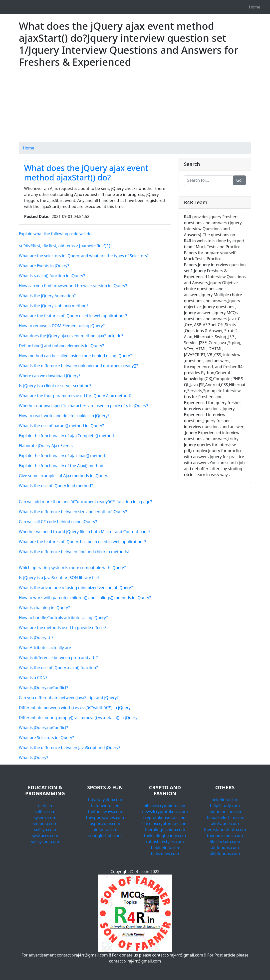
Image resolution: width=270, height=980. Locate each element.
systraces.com (45, 836)
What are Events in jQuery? (44, 266)
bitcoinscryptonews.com (165, 824)
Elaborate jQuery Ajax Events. (46, 446)
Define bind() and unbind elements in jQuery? (62, 346)
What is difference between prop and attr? (58, 658)
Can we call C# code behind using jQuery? (58, 522)
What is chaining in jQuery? (44, 608)
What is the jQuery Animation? (47, 296)
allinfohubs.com (225, 854)
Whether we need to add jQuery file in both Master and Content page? (85, 532)
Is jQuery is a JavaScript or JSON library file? (59, 578)
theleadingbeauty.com (165, 836)
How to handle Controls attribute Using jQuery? (63, 618)
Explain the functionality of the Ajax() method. (62, 466)
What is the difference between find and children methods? (74, 552)
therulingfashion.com (165, 830)
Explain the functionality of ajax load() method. (63, 456)
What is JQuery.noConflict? (44, 688)
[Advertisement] (135, 107)
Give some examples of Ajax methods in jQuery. (64, 476)
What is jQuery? (34, 758)
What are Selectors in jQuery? (46, 738)
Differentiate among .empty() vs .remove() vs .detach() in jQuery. (79, 718)
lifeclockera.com (225, 842)
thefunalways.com (105, 812)
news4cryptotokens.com (165, 812)
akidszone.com (225, 824)
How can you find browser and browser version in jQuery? (73, 286)
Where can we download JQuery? (50, 376)
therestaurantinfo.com (225, 830)
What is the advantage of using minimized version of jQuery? (76, 588)
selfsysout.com (45, 842)
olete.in (45, 806)
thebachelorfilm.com (225, 818)
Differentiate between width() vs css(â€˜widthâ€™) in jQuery (75, 708)
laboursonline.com (225, 812)
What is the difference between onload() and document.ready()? (79, 366)
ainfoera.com (105, 830)
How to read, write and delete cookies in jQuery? (64, 416)
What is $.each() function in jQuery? (52, 276)
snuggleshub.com (105, 836)
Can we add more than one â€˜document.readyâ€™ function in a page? (86, 502)
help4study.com (225, 806)
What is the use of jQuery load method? (56, 486)
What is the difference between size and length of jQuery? (73, 512)
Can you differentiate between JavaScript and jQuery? (69, 698)
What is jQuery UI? (36, 638)
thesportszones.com (105, 818)
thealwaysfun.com (105, 800)
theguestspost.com (225, 836)
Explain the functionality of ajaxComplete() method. (67, 436)
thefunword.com (105, 806)
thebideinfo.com (165, 848)
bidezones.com (165, 854)
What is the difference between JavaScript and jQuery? (70, 748)
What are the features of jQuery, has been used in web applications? (83, 542)
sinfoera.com (45, 824)
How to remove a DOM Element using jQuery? (62, 326)
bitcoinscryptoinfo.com (165, 806)
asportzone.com (105, 824)
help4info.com (225, 800)
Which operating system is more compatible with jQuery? (72, 568)
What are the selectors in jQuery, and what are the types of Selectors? (84, 256)
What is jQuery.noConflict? (44, 728)
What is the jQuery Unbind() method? (54, 306)
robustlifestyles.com (165, 842)
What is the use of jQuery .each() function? (58, 668)
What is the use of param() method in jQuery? (61, 426)
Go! (240, 180)
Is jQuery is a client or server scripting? (55, 386)
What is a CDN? (33, 678)
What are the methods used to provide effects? (63, 628)
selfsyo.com (45, 830)
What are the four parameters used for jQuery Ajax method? (75, 396)
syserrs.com (45, 818)
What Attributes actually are (45, 648)
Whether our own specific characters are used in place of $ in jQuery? (84, 406)
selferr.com (45, 812)
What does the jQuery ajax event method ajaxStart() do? (86, 173)
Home (255, 7)
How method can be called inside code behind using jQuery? (75, 356)
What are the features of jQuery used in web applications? (73, 316)
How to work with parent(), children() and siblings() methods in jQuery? (85, 598)
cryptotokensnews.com (165, 818)
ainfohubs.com (225, 848)
